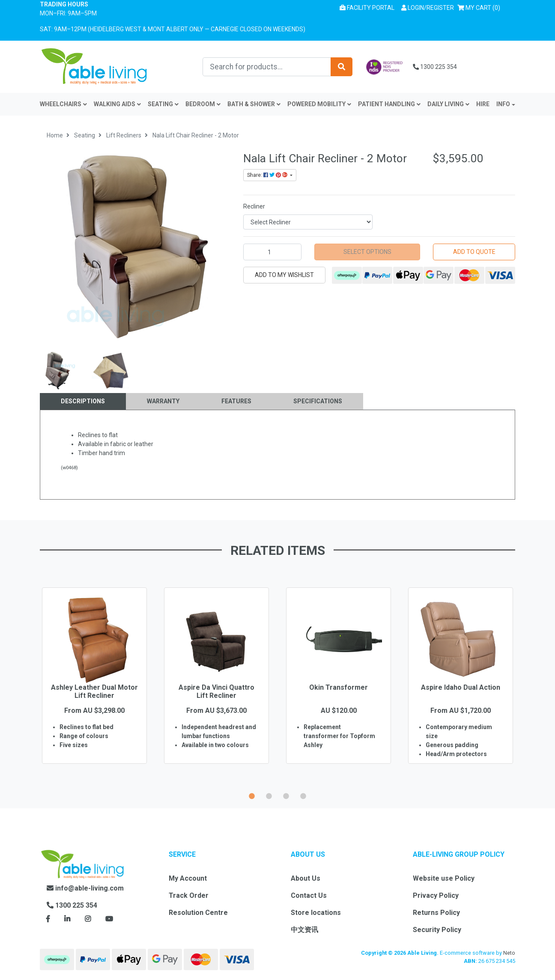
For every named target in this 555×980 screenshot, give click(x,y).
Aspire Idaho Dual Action (461, 687)
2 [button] (269, 795)
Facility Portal (367, 8)
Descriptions (83, 401)
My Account (188, 878)
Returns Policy (436, 913)
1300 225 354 (435, 67)
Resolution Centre (198, 913)
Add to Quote (474, 252)
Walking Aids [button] (117, 104)
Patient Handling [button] (389, 104)
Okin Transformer (339, 687)
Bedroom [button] (203, 104)
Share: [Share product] (268, 175)
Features (236, 401)
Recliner (254, 206)
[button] (428, 8)
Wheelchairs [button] (63, 104)
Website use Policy (444, 878)
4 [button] (303, 795)
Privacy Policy (436, 895)
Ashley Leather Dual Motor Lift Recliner (94, 691)
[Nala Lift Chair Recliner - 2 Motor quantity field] (272, 252)
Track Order (189, 895)
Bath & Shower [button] (254, 104)
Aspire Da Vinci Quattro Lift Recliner (216, 691)
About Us (306, 878)
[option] (94, 688)
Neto (509, 953)
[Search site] (342, 67)
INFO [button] (503, 104)
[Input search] (267, 67)
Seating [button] (163, 104)
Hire (483, 104)
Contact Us (309, 895)
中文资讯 (304, 930)
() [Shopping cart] (480, 7)
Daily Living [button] (448, 104)
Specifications (318, 401)
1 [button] (252, 795)
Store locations (316, 913)
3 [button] (286, 795)
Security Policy (437, 930)
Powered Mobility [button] (319, 104)
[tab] (83, 401)
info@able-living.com (85, 888)
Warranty (163, 401)
